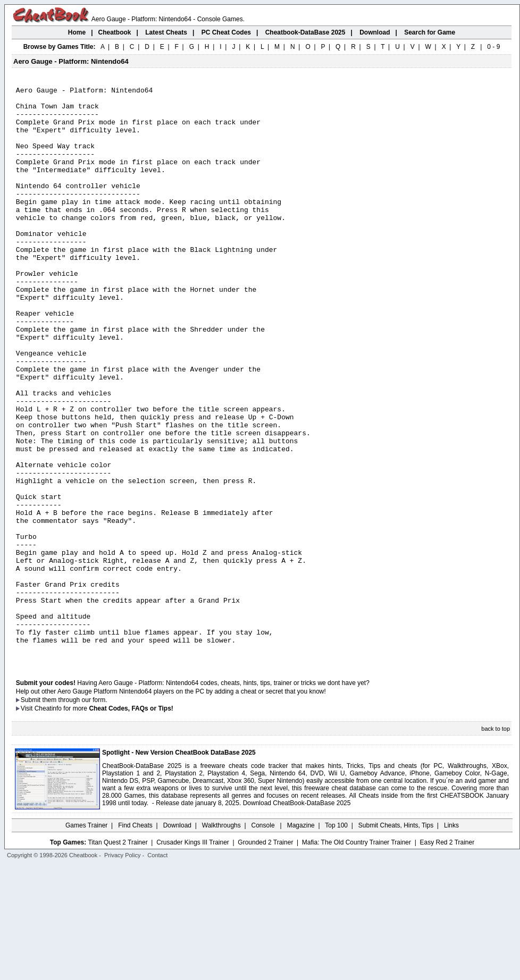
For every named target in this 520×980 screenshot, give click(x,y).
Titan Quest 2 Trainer (118, 957)
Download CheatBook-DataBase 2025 (297, 918)
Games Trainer (86, 940)
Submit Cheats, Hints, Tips (396, 940)
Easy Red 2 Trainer (447, 957)
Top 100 (336, 940)
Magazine (301, 940)
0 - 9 (493, 47)
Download (177, 940)
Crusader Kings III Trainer (193, 957)
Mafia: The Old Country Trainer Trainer (357, 957)
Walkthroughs (221, 940)
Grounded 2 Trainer (265, 957)
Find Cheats (135, 940)
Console (264, 940)
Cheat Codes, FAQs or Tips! (131, 823)
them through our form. (75, 815)
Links (451, 940)
